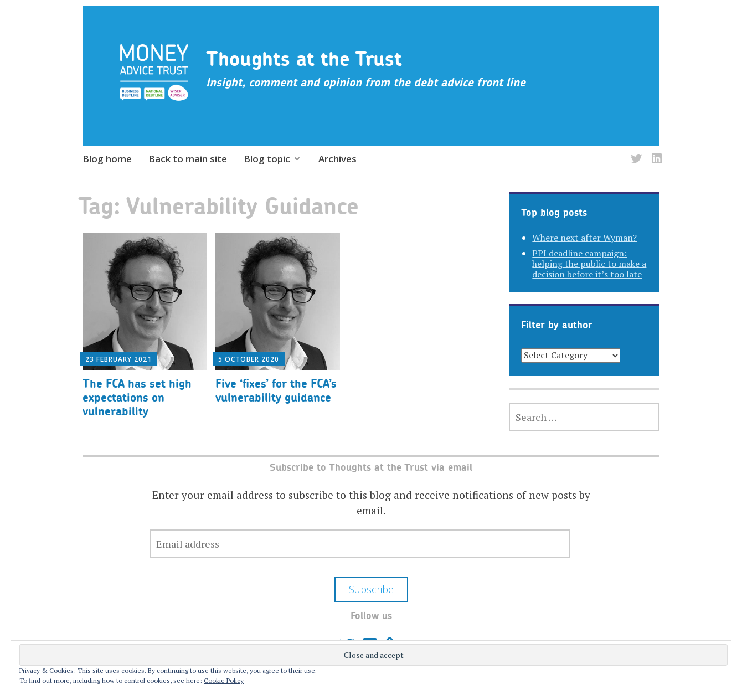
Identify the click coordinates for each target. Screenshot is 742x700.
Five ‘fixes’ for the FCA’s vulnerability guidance (276, 390)
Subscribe (371, 589)
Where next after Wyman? (584, 238)
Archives (337, 159)
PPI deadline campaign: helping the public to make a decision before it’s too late (589, 264)
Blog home (107, 159)
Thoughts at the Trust (304, 59)
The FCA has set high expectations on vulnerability (137, 397)
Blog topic (267, 159)
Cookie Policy (224, 680)
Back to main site (188, 159)
